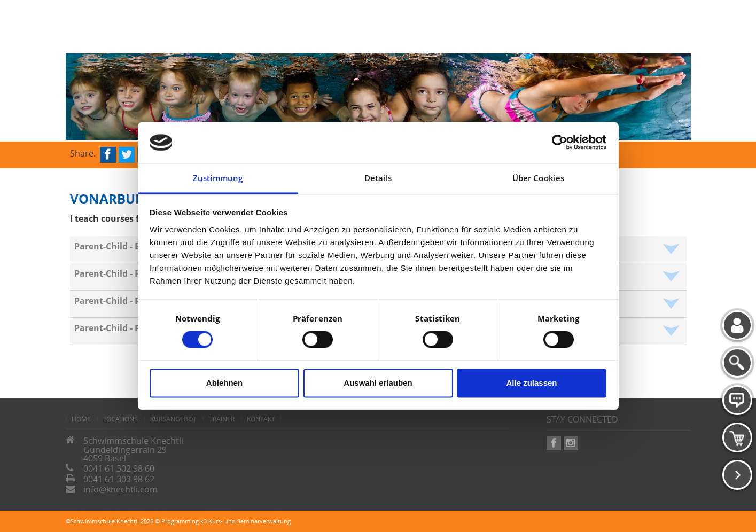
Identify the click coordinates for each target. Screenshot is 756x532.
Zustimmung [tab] (218, 178)
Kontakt (261, 419)
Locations (120, 419)
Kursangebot (173, 419)
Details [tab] (378, 178)
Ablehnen (224, 383)
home (81, 419)
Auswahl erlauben (378, 383)
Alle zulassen (531, 383)
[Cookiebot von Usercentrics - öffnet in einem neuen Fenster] (560, 143)
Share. (83, 152)
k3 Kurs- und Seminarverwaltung (245, 521)
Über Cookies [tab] (538, 178)
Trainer (222, 419)
